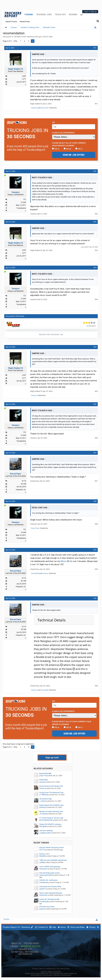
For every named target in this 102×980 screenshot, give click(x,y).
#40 (95, 598)
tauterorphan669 (46, 875)
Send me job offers (74, 155)
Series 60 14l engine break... (50, 899)
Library (14, 946)
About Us (16, 943)
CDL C (79, 149)
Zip (54, 122)
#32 (95, 171)
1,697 (24, 76)
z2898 (42, 862)
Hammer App (25, 949)
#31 (95, 48)
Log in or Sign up (90, 11)
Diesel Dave (45, 108)
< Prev (15, 41)
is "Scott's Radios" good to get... (52, 818)
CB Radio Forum (20, 37)
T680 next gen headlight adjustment (53, 860)
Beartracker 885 (45, 773)
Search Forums (11, 22)
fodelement (44, 882)
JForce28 (43, 814)
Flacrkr (42, 788)
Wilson (63, 561)
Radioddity (43, 780)
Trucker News (31, 943)
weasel (42, 782)
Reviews (73, 15)
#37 (95, 453)
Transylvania (21, 208)
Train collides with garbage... (50, 867)
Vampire (34, 108)
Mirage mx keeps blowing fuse (51, 811)
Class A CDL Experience (63, 133)
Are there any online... (47, 907)
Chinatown (43, 869)
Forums (29, 15)
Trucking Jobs (44, 15)
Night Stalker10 (16, 69)
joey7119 (43, 776)
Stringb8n (43, 826)
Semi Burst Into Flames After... (51, 887)
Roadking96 (44, 901)
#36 (95, 404)
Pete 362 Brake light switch (50, 873)
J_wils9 (42, 801)
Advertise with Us (31, 946)
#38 (95, 501)
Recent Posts (25, 22)
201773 (42, 850)
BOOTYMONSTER (46, 820)
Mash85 (42, 856)
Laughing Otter (45, 833)
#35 (95, 347)
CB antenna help (45, 799)
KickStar (42, 807)
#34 (95, 268)
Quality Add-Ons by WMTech (51, 973)
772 (25, 199)
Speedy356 (35, 573)
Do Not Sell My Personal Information (25, 953)
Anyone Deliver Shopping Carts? (52, 847)
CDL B (67, 149)
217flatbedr (44, 795)
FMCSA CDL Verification (48, 880)
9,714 (24, 481)
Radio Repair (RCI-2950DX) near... (52, 805)
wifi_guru (39, 37)
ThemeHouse (66, 975)
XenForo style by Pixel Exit (51, 972)
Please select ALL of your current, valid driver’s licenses (69, 144)
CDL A (56, 149)
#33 (95, 222)
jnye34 (42, 909)
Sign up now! (52, 757)
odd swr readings (46, 831)
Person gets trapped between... (51, 893)
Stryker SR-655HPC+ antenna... (51, 824)
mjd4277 (43, 889)
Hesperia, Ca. (21, 490)
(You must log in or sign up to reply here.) (18, 744)
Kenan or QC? (44, 854)
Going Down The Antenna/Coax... (52, 792)
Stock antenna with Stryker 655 (51, 786)
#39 (95, 550)
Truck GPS (60, 15)
